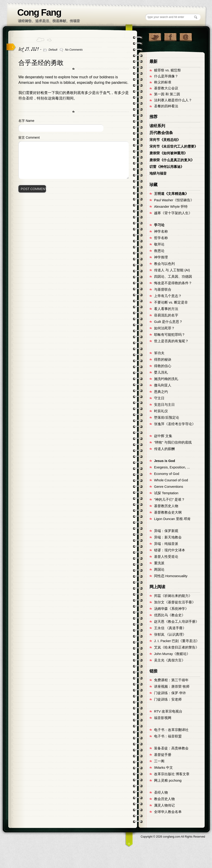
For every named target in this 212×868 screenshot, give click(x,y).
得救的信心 (163, 366)
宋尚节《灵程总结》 (165, 140)
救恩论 (159, 251)
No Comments (74, 50)
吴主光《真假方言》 (170, 660)
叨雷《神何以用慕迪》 (167, 167)
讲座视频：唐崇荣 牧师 (172, 687)
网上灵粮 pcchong (168, 780)
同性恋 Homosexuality (171, 576)
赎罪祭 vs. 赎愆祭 (168, 70)
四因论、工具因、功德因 (173, 277)
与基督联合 (163, 289)
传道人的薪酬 (164, 449)
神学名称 (161, 231)
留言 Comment (29, 137)
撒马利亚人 (163, 385)
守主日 (159, 398)
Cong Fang (39, 12)
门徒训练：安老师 (168, 699)
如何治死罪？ (164, 328)
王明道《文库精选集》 (171, 194)
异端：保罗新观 (166, 531)
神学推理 (161, 257)
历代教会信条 (161, 133)
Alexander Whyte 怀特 (171, 207)
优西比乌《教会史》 (170, 615)
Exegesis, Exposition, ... (172, 467)
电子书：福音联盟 (168, 736)
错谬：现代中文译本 (170, 550)
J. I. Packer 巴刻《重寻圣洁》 (177, 641)
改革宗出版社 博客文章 (172, 774)
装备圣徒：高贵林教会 (171, 748)
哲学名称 (161, 238)
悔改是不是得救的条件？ (173, 283)
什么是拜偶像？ (166, 76)
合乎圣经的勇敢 (41, 63)
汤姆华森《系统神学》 (171, 609)
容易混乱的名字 (166, 315)
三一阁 (159, 761)
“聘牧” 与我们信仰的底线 (173, 442)
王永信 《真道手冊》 (170, 628)
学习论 (159, 225)
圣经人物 (161, 792)
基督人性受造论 (166, 557)
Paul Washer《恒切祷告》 (174, 200)
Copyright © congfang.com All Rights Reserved (173, 837)
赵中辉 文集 (163, 436)
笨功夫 (159, 353)
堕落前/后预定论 (167, 418)
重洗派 (159, 563)
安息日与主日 (164, 405)
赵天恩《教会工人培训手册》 (176, 622)
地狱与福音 (158, 173)
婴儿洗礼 (161, 372)
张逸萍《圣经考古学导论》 (175, 424)
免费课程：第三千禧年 (171, 680)
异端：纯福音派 (166, 544)
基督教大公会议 (166, 88)
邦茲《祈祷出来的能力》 (173, 596)
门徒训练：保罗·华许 (170, 693)
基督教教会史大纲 (168, 512)
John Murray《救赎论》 (172, 654)
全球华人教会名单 (168, 812)
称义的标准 (163, 82)
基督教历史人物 (166, 506)
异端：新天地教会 (168, 537)
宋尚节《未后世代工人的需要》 (174, 146)
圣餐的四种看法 (166, 106)
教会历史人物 (164, 799)
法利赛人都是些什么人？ (173, 100)
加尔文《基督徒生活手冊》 (175, 602)
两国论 (159, 570)
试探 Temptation (166, 493)
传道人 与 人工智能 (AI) (172, 270)
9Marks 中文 (163, 768)
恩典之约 (161, 392)
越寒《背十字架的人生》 (173, 213)
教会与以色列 (164, 264)
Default (53, 50)
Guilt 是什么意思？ (168, 322)
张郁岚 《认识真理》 (170, 634)
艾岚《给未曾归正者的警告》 (176, 647)
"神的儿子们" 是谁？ (169, 500)
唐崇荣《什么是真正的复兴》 (172, 160)
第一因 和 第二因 (167, 94)
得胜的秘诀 (163, 359)
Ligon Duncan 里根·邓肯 (172, 519)
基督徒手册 (163, 755)
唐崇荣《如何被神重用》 (168, 153)
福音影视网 (163, 718)
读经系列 (157, 126)
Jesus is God (165, 461)
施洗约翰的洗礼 (166, 379)
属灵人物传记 (164, 805)
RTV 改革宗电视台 (168, 711)
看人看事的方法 (166, 309)
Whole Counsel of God (171, 480)
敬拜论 (159, 244)
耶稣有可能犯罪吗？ (170, 335)
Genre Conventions (169, 487)
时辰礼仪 (161, 411)
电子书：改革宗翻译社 (171, 730)
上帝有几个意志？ (168, 296)
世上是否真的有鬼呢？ (171, 341)
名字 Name (26, 121)
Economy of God (167, 474)
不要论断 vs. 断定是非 (171, 302)
